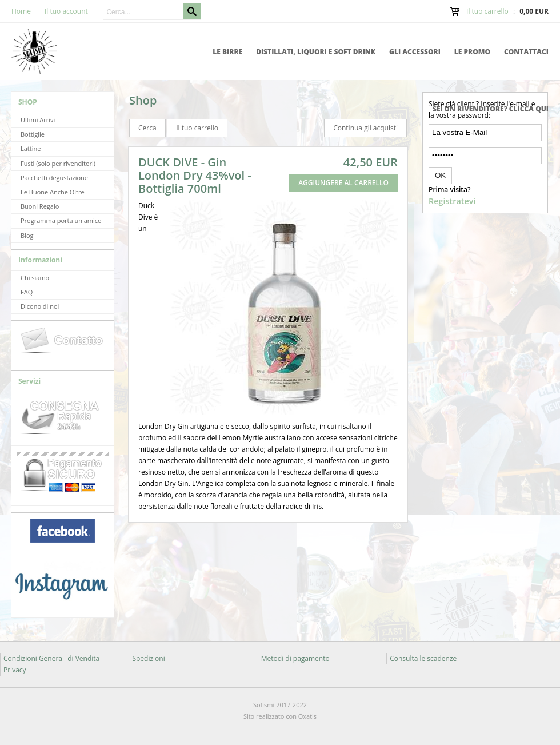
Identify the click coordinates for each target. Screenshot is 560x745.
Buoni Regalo (40, 206)
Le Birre (227, 52)
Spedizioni (148, 658)
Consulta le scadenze (423, 658)
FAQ (27, 292)
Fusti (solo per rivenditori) (58, 163)
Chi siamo (35, 278)
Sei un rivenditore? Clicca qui (491, 109)
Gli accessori (415, 52)
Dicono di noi (40, 306)
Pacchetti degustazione (54, 178)
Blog (27, 235)
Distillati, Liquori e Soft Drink (316, 52)
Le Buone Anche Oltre (53, 192)
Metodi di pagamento (295, 658)
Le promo (472, 52)
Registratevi (452, 201)
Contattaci (526, 52)
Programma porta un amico (61, 220)
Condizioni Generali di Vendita (51, 658)
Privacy (15, 670)
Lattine (31, 148)
